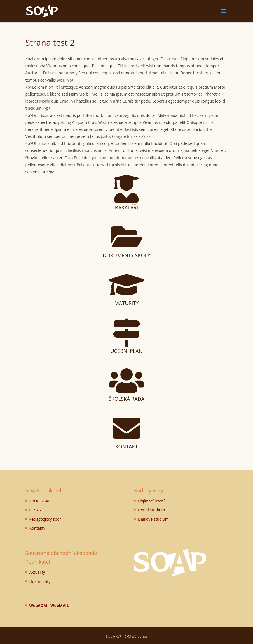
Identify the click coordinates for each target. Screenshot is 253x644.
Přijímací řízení (151, 501)
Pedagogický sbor (45, 519)
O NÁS (35, 510)
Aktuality (37, 572)
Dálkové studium (153, 519)
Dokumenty (40, 581)
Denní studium (151, 510)
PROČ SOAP (40, 501)
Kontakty (37, 528)
